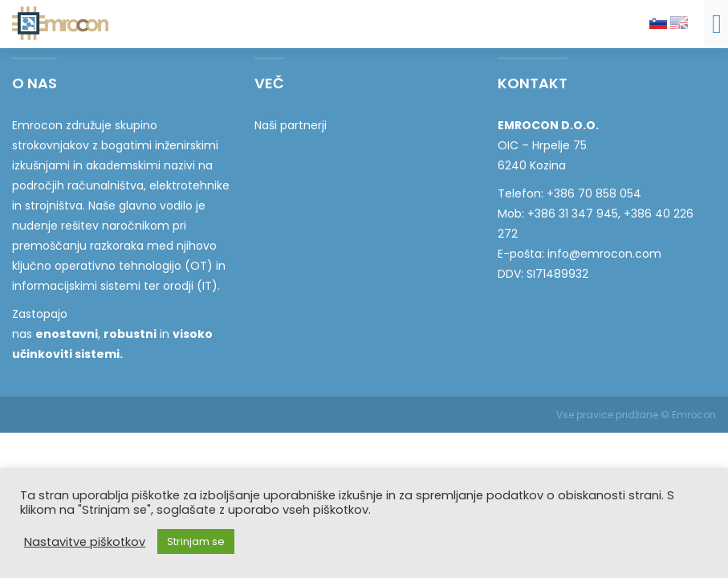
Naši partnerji (291, 125)
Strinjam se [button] (196, 541)
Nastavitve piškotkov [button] (85, 542)
